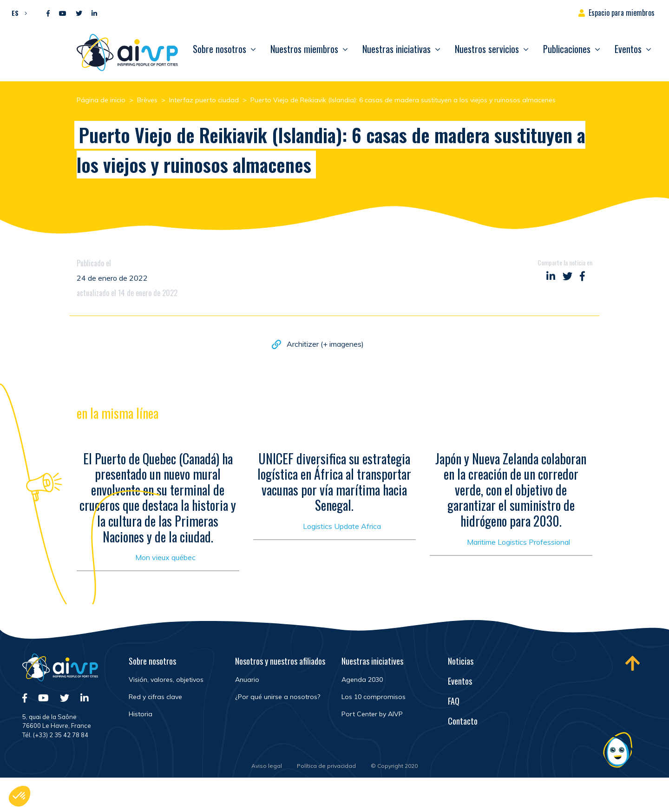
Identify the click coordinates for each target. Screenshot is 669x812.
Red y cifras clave (155, 697)
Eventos (628, 49)
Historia (141, 714)
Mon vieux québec (165, 560)
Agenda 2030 (362, 680)
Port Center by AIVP (372, 714)
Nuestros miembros (304, 49)
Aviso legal (267, 766)
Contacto (463, 721)
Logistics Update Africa (342, 528)
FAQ (454, 701)
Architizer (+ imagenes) (325, 345)
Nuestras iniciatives (372, 661)
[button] (17, 13)
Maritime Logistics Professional (518, 544)
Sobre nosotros (220, 49)
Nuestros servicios (487, 49)
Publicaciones (567, 49)
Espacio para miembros (622, 13)
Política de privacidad (326, 766)
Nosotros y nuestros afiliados (280, 661)
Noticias (461, 661)
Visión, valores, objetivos (166, 680)
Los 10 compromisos (374, 697)
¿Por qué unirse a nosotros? (278, 697)
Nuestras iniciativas (397, 49)
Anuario (247, 680)
